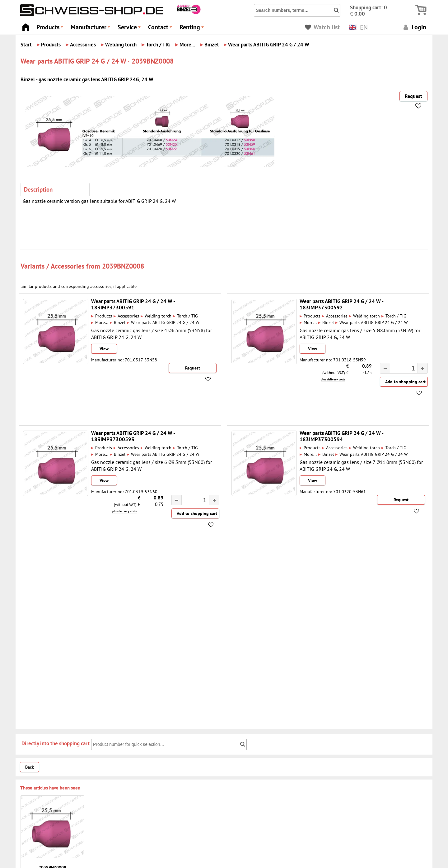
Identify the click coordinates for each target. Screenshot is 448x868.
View (104, 349)
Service (130, 29)
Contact (161, 29)
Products (51, 29)
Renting (193, 29)
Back (30, 767)
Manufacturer (91, 29)
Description (38, 189)
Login (414, 27)
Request (413, 96)
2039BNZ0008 (123, 266)
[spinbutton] (401, 369)
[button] (422, 368)
